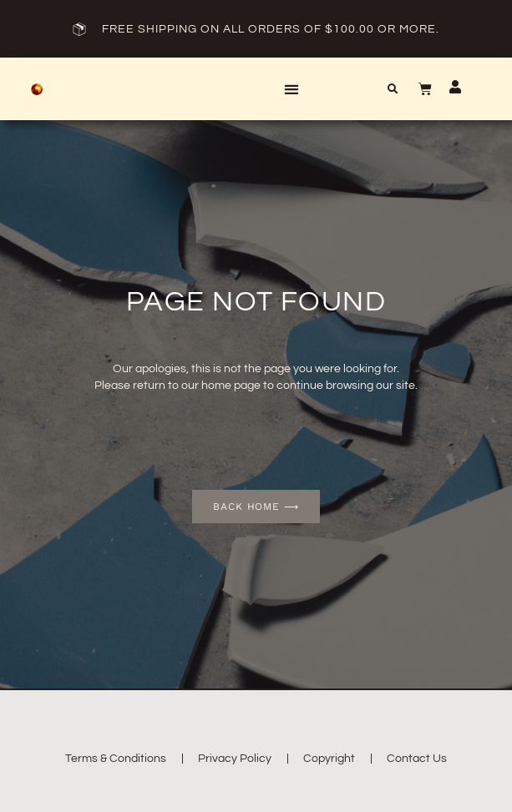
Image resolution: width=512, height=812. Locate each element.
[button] (291, 89)
